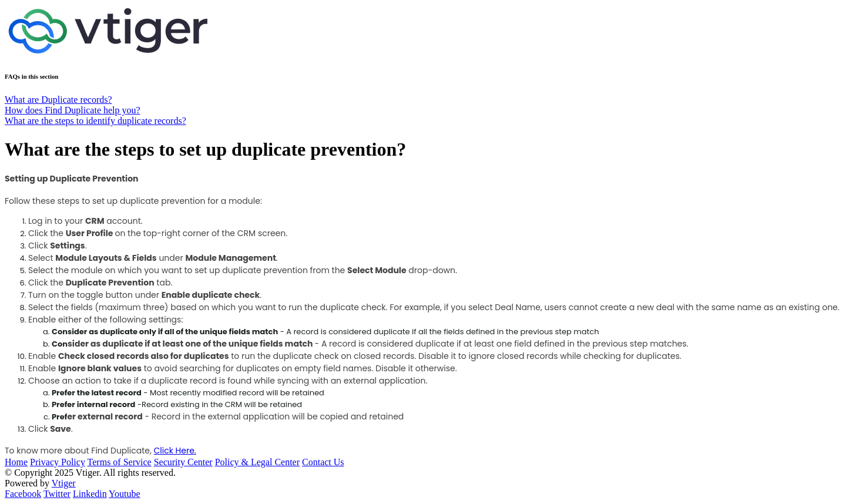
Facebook (23, 494)
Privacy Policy (58, 462)
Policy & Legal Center (257, 462)
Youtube (125, 494)
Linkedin (90, 494)
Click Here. (175, 451)
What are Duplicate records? (58, 100)
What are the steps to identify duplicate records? (95, 121)
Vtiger (64, 483)
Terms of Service (120, 462)
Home (16, 462)
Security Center (183, 462)
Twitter (57, 494)
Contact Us (323, 462)
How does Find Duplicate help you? (73, 110)
